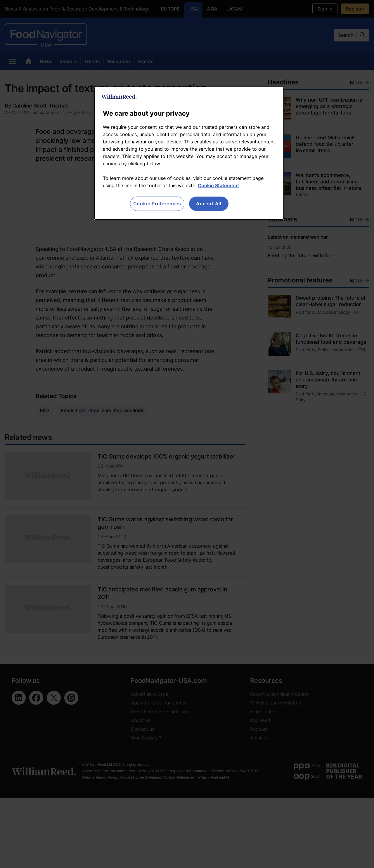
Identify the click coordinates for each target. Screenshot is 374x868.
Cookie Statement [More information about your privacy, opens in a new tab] (218, 185)
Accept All (209, 204)
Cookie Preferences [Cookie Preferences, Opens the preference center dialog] (157, 204)
